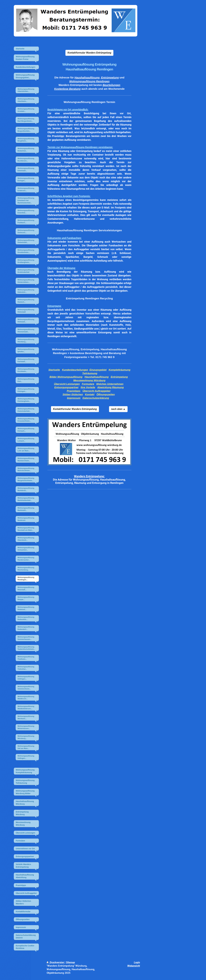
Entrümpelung (110, 78)
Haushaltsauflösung (87, 78)
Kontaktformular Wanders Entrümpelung (89, 53)
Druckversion (56, 962)
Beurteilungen (111, 85)
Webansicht (134, 966)
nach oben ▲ (118, 409)
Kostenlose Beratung (67, 89)
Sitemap (70, 962)
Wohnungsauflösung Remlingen (89, 81)
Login (137, 962)
